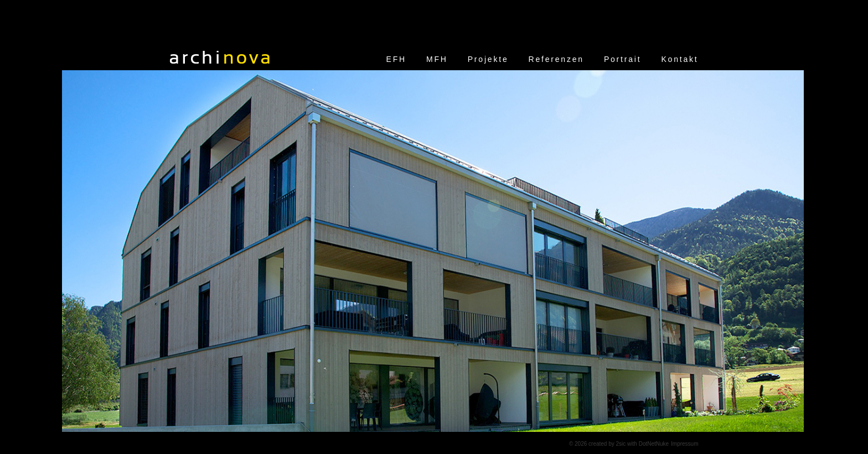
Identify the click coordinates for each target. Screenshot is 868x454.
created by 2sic (607, 444)
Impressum (684, 444)
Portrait (623, 59)
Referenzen (556, 59)
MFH (437, 59)
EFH (396, 59)
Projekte (488, 59)
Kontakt (680, 59)
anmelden (550, 444)
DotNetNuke (654, 444)
